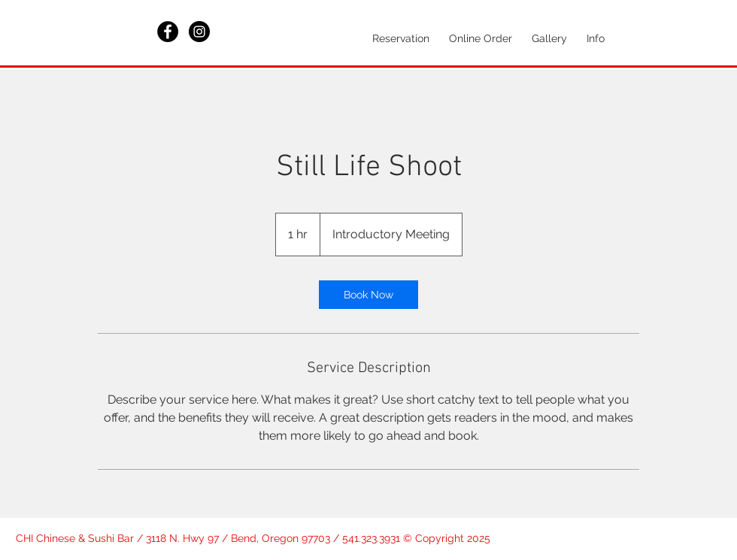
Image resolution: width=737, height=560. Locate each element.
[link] (368, 295)
